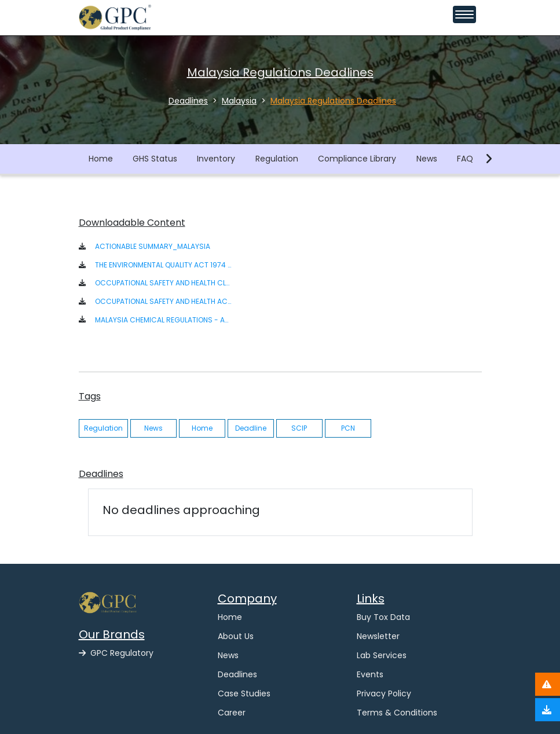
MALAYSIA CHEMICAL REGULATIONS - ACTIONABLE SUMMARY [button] (163, 320)
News (427, 159)
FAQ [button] (465, 159)
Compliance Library (357, 159)
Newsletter (378, 636)
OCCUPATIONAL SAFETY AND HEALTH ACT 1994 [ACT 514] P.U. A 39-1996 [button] (163, 301)
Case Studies (244, 693)
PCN (348, 428)
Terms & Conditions (397, 713)
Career (232, 713)
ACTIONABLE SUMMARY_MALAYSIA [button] (153, 246)
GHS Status (155, 159)
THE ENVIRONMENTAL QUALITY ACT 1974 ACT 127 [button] (163, 265)
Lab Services (382, 655)
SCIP (299, 428)
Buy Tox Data (383, 617)
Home (101, 159)
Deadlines (237, 674)
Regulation (277, 159)
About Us (236, 636)
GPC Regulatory (116, 653)
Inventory (216, 159)
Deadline (251, 428)
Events (370, 674)
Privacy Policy (384, 693)
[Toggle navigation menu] (464, 14)
